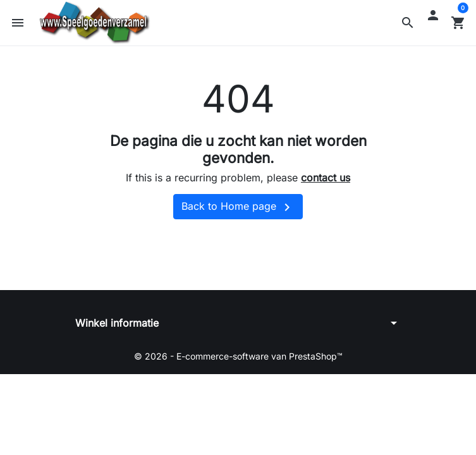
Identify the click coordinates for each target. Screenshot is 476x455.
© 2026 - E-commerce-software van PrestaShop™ (238, 356)
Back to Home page (238, 207)
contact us (326, 178)
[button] (408, 23)
